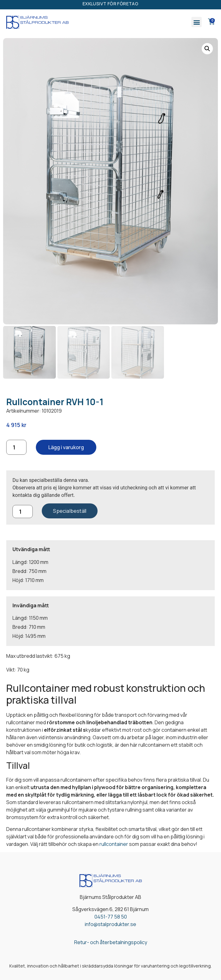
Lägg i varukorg (66, 447)
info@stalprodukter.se (110, 924)
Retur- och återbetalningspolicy (111, 942)
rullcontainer (114, 844)
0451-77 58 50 (111, 917)
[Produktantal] (16, 447)
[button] (197, 22)
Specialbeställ (70, 511)
